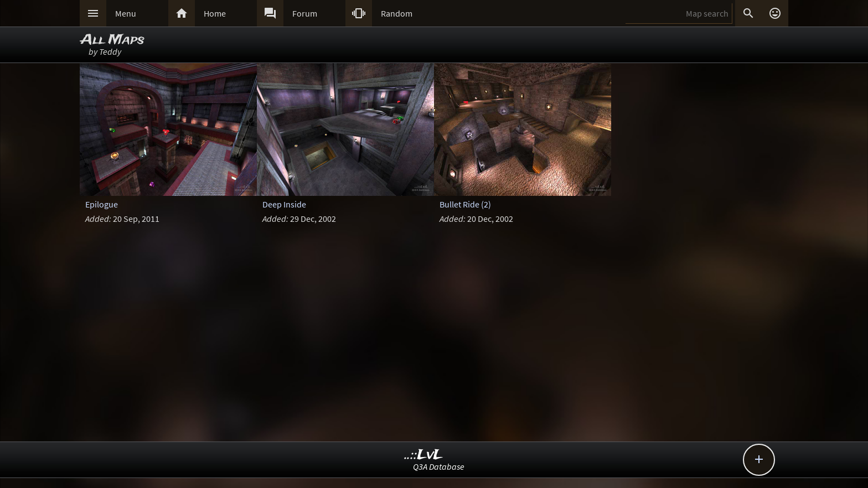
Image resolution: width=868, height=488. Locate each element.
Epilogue (102, 204)
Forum (305, 13)
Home (215, 13)
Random (397, 13)
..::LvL (424, 455)
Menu (126, 13)
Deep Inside (284, 204)
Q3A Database (439, 466)
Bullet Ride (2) (465, 204)
